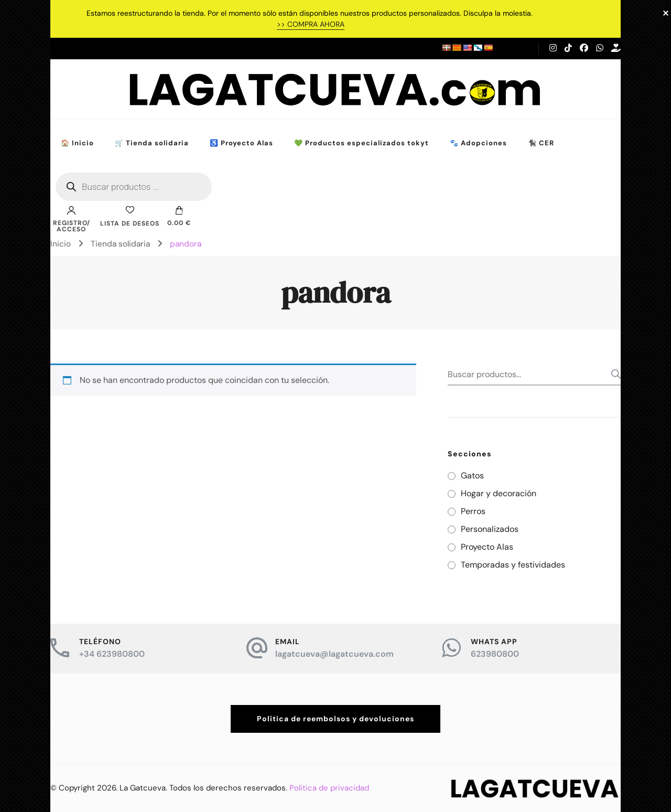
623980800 (495, 654)
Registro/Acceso (72, 219)
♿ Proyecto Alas (241, 143)
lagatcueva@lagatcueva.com (334, 654)
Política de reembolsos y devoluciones (335, 719)
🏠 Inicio (77, 143)
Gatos (472, 476)
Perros (473, 511)
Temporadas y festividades (513, 565)
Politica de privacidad (329, 788)
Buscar (613, 374)
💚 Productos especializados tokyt (361, 143)
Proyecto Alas (487, 547)
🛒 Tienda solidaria (152, 143)
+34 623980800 (112, 654)
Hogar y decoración (499, 493)
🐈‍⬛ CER (541, 143)
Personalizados (490, 529)
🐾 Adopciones (478, 143)
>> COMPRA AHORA (311, 24)
